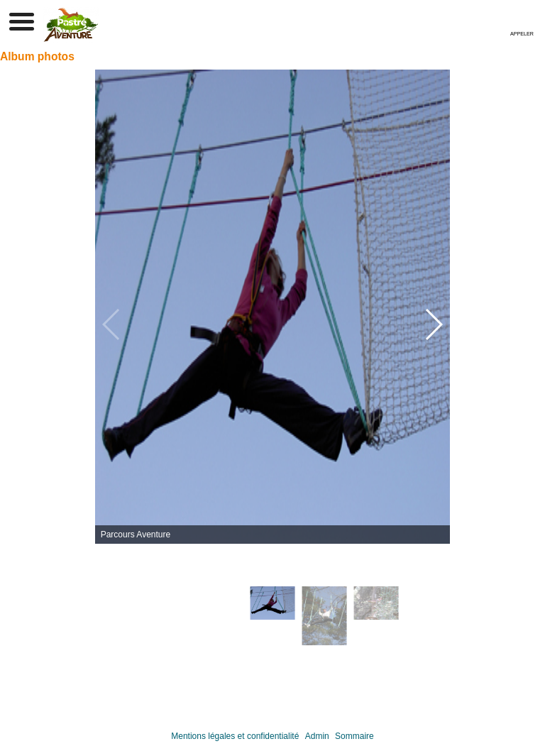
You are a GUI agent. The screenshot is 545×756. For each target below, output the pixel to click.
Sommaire (354, 736)
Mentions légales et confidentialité (235, 736)
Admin (317, 736)
